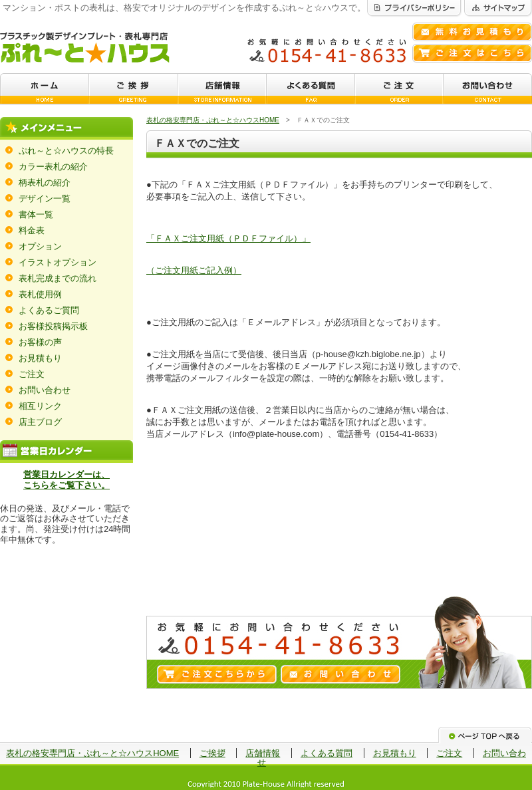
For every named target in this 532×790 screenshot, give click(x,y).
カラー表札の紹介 (53, 167)
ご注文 (32, 374)
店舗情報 (263, 753)
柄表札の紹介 (45, 183)
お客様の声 (40, 342)
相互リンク (40, 406)
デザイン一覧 (45, 198)
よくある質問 (327, 753)
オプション (40, 246)
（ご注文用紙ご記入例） (194, 270)
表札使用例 (40, 294)
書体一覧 (36, 214)
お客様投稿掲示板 (53, 326)
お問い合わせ (45, 390)
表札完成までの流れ (58, 278)
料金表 (32, 230)
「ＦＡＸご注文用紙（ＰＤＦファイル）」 (228, 238)
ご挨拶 (212, 753)
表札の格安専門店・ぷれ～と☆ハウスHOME (213, 120)
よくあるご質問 (49, 310)
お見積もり (40, 358)
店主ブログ (40, 422)
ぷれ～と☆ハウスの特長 (66, 151)
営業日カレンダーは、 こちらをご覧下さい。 (66, 480)
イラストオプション (58, 262)
